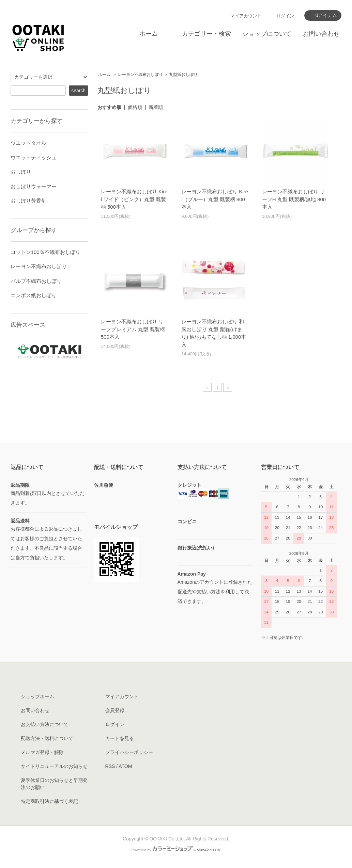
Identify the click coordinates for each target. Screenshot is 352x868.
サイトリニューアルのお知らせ (54, 766)
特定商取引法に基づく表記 (49, 801)
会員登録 (115, 710)
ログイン (285, 16)
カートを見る (120, 738)
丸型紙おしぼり (183, 75)
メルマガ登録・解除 (42, 752)
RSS (110, 766)
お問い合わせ (321, 34)
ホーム (149, 34)
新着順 (156, 107)
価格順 (135, 107)
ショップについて (267, 34)
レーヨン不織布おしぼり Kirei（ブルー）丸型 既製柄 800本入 (215, 199)
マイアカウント (246, 16)
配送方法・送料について (47, 738)
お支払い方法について (45, 724)
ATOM (125, 766)
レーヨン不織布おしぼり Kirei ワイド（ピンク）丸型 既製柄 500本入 (134, 199)
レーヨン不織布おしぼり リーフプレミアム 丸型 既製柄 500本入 (133, 329)
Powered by (176, 850)
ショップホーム (37, 696)
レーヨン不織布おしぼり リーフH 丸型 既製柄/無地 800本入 (294, 199)
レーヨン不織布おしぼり (140, 75)
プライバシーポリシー (129, 752)
